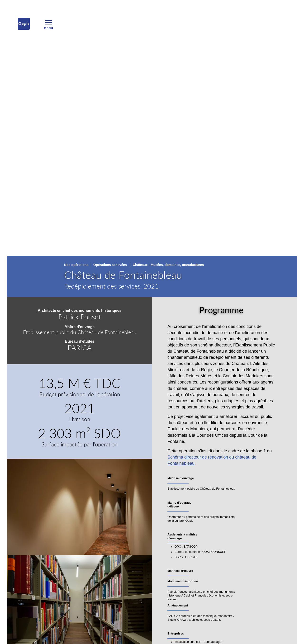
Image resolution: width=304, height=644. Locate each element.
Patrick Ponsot (80, 317)
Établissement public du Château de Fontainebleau (80, 332)
